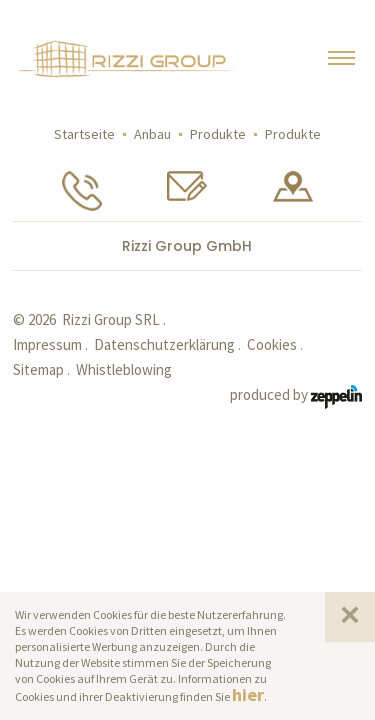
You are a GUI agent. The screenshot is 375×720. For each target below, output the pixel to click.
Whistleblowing (124, 369)
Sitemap (38, 369)
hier (248, 694)
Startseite (84, 134)
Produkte (218, 134)
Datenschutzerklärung (164, 344)
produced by (296, 396)
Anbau (152, 134)
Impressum (47, 344)
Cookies (272, 344)
